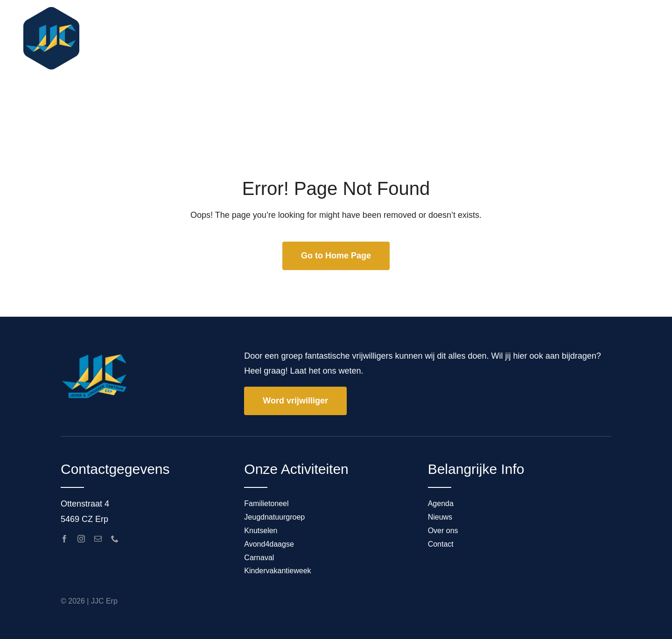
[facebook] (64, 539)
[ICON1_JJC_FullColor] (51, 11)
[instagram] (81, 539)
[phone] (115, 539)
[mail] (98, 539)
